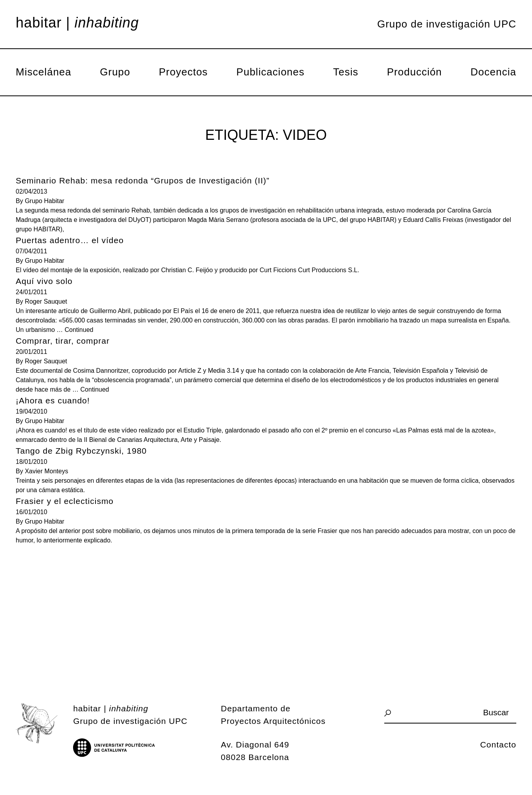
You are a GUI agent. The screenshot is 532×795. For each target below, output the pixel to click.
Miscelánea (44, 72)
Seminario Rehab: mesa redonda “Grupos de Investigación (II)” (143, 180)
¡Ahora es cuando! (53, 400)
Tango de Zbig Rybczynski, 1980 (81, 451)
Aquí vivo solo (44, 281)
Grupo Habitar (45, 201)
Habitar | (77, 23)
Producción (415, 72)
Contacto (498, 745)
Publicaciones (271, 72)
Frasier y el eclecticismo (65, 501)
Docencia (493, 72)
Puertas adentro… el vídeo (70, 240)
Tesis (346, 72)
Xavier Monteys (46, 471)
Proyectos (183, 72)
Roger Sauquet (46, 301)
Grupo (115, 72)
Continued (79, 330)
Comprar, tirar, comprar (63, 341)
